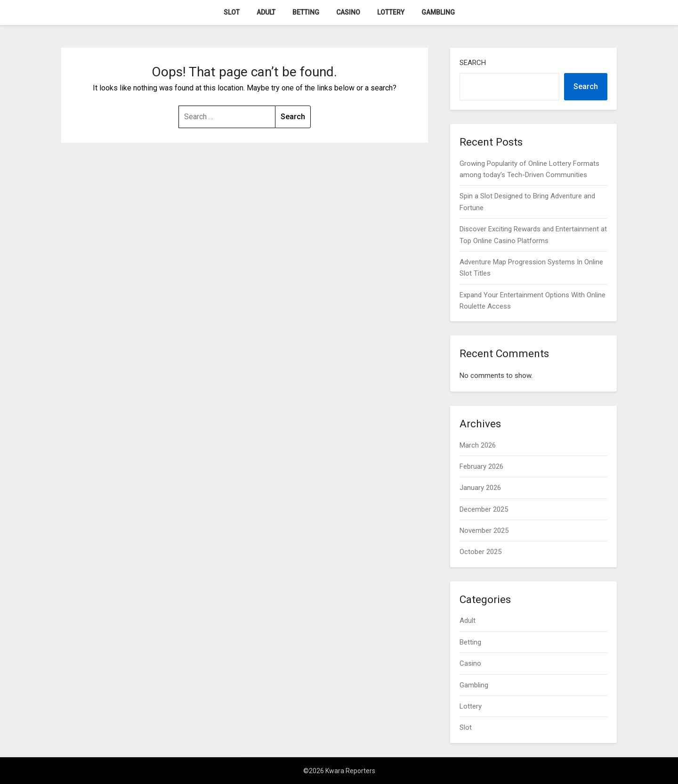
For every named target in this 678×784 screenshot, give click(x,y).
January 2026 (480, 488)
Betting (306, 12)
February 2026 (481, 466)
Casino (348, 12)
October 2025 (480, 552)
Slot (232, 12)
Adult (266, 12)
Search (473, 63)
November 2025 (484, 531)
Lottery (391, 12)
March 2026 (478, 445)
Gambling (438, 12)
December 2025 (484, 509)
